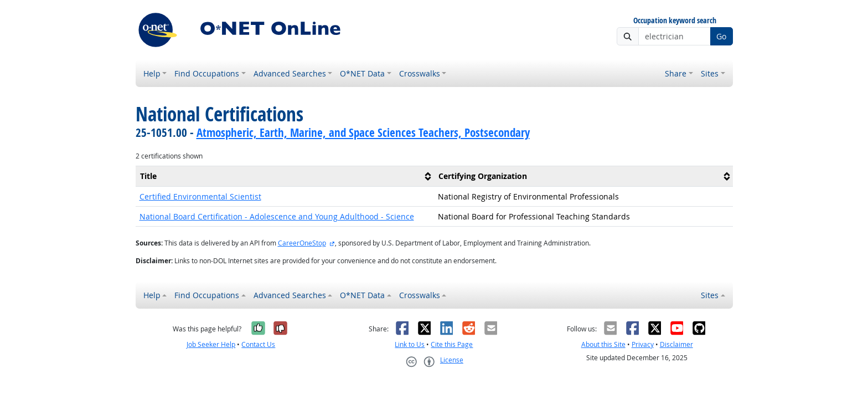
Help (152, 73)
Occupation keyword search (675, 21)
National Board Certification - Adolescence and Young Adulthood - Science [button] (277, 216)
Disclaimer (676, 344)
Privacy (643, 344)
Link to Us (410, 344)
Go (721, 36)
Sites (710, 73)
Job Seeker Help (211, 344)
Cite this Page (452, 344)
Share (676, 73)
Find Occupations (207, 73)
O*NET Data (362, 73)
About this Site (603, 344)
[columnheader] (285, 176)
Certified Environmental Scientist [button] (200, 196)
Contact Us (258, 344)
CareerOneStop (302, 243)
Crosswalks (420, 73)
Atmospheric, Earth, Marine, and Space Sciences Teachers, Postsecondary (363, 132)
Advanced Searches (290, 73)
